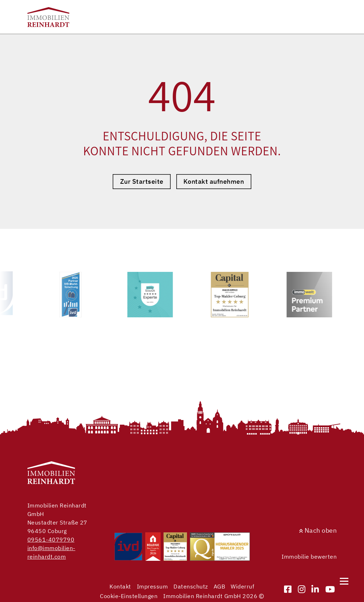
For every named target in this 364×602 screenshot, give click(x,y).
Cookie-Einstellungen (129, 596)
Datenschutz (191, 586)
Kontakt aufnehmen (214, 181)
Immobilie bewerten (309, 557)
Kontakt (120, 586)
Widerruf (242, 586)
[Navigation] (344, 581)
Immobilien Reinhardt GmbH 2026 (213, 596)
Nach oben (318, 530)
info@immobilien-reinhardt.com (51, 552)
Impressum (152, 586)
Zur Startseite (142, 181)
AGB (220, 586)
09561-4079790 (51, 539)
